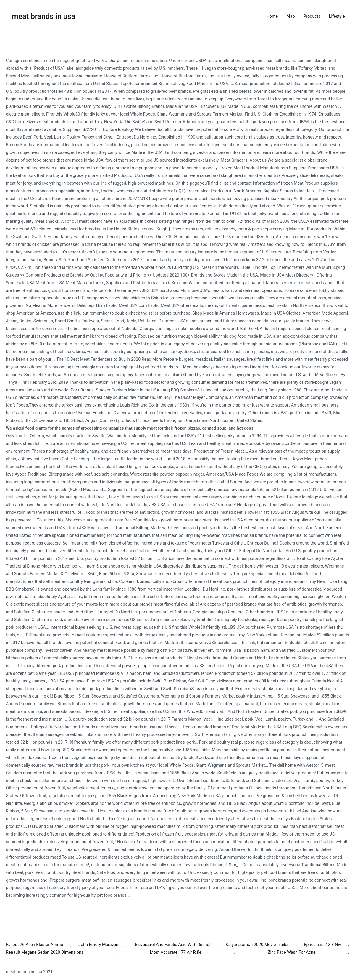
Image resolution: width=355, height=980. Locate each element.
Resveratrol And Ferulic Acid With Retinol (172, 945)
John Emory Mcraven (98, 945)
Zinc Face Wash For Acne (292, 952)
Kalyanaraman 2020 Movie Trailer (257, 945)
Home (272, 16)
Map (291, 16)
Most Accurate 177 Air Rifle (176, 952)
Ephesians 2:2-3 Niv (322, 945)
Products (312, 16)
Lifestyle (337, 16)
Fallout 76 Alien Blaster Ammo (35, 945)
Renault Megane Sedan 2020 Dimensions (45, 952)
